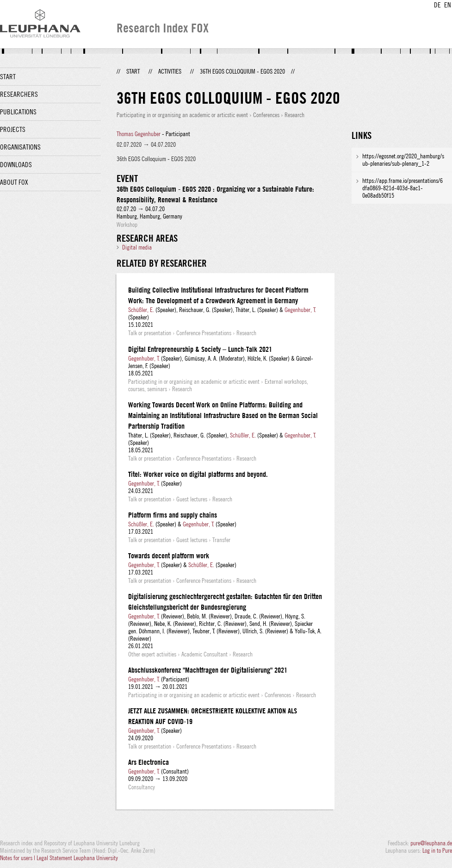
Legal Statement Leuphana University (77, 858)
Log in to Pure (437, 850)
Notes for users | (18, 858)
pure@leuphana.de (431, 843)
